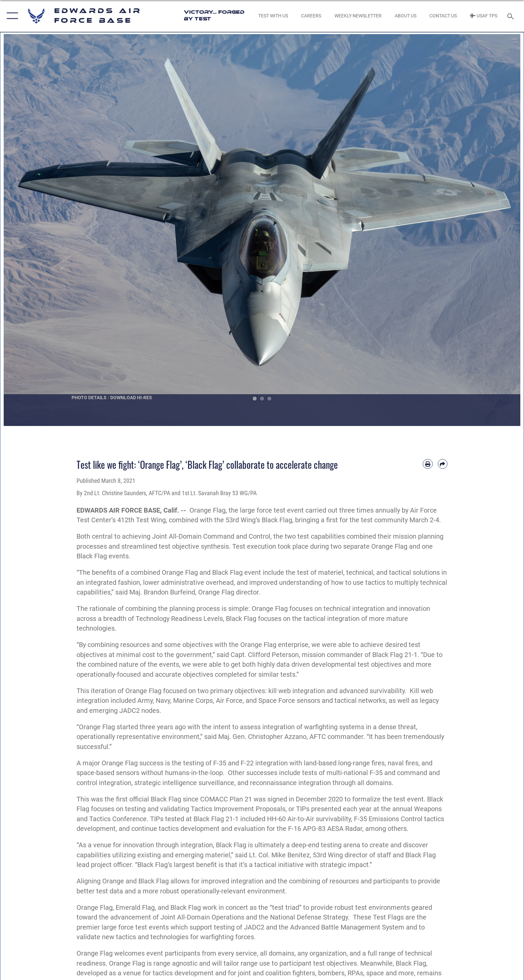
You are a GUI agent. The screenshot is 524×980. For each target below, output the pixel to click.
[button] (11, 16)
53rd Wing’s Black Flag (259, 520)
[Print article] (428, 464)
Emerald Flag (135, 908)
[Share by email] (443, 464)
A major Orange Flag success (120, 763)
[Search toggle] (511, 16)
